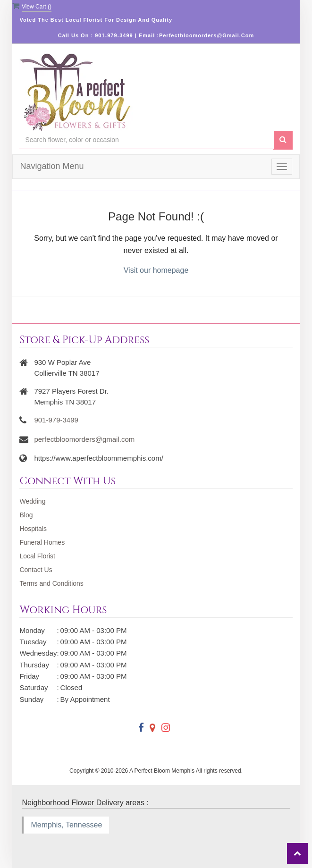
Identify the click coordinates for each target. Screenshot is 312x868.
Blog (26, 515)
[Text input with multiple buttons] (146, 140)
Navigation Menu (52, 166)
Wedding (32, 501)
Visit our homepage (156, 270)
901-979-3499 (56, 420)
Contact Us (36, 570)
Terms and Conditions (51, 583)
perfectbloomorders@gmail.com (84, 439)
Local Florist (37, 556)
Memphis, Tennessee (66, 825)
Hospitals (33, 529)
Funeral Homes (42, 542)
